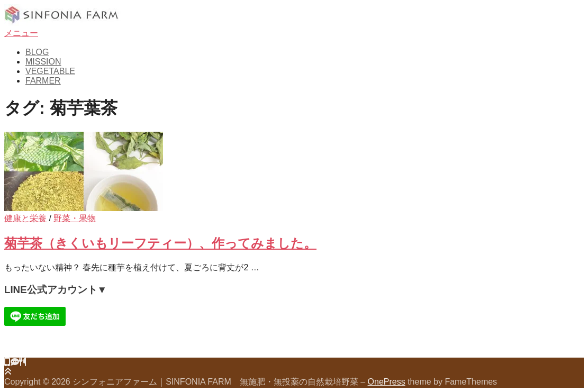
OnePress (387, 382)
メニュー (21, 33)
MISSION (43, 62)
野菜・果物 (75, 218)
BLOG (37, 52)
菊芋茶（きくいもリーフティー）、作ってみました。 (160, 243)
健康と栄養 (25, 218)
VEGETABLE (50, 71)
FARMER (43, 81)
